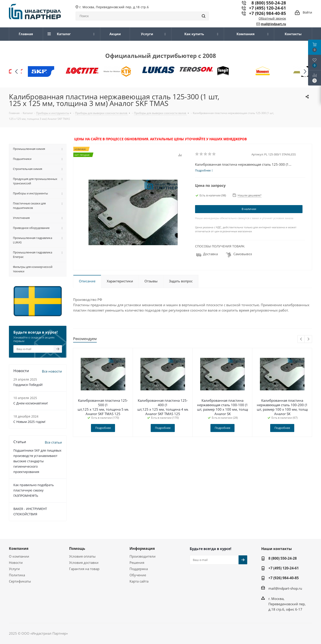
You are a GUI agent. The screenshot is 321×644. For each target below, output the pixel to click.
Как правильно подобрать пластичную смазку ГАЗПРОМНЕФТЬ (34, 490)
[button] (305, 72)
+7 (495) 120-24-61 (267, 8)
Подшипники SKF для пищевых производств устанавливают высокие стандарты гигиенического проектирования (37, 461)
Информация (142, 548)
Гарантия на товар (84, 569)
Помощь (77, 548)
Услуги (14, 569)
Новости (16, 562)
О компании (19, 556)
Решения (137, 562)
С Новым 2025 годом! (29, 422)
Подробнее (103, 428)
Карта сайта (139, 581)
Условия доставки (84, 562)
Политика (17, 575)
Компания (19, 548)
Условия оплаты (82, 556)
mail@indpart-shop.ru (285, 588)
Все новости (52, 371)
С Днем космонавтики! (31, 403)
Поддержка (139, 569)
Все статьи (53, 442)
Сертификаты (20, 581)
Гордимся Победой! (28, 385)
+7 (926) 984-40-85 (267, 13)
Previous (301, 339)
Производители (143, 556)
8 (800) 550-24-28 (283, 558)
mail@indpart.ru (273, 24)
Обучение (138, 575)
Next (308, 339)
